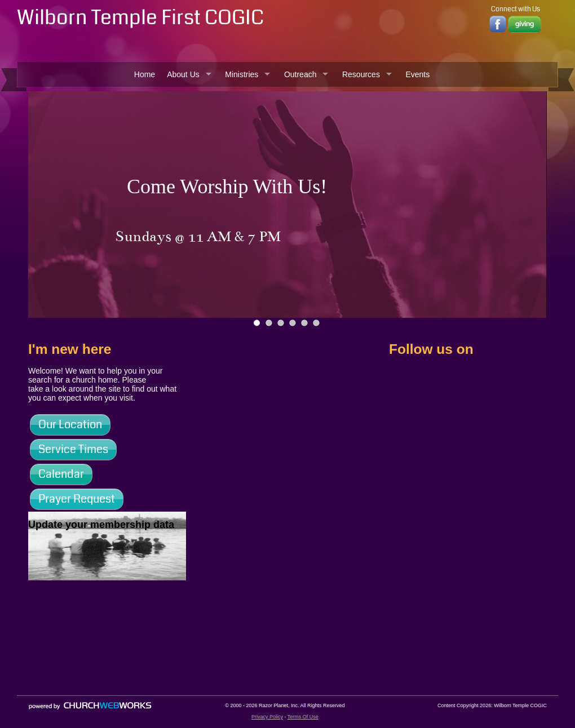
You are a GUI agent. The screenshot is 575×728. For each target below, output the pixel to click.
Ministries (242, 74)
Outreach (300, 74)
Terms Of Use (303, 717)
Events (417, 74)
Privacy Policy (267, 717)
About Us (183, 74)
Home (145, 74)
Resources (361, 74)
